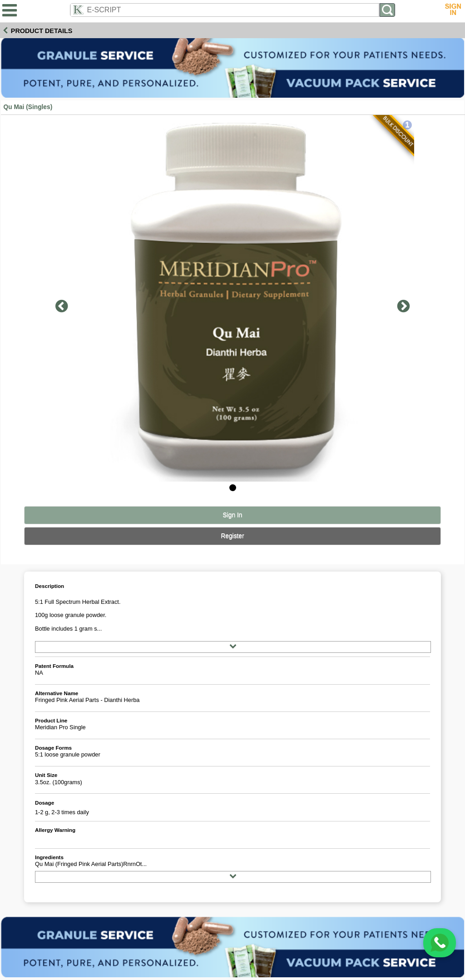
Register (232, 536)
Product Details (42, 31)
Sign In (233, 515)
